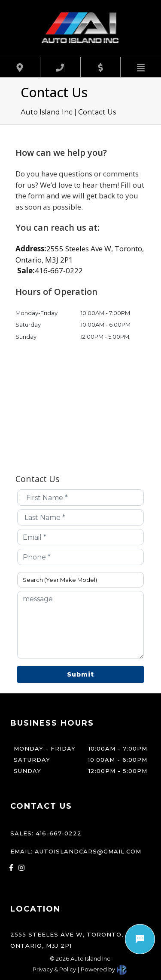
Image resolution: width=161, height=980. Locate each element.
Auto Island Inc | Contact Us (68, 112)
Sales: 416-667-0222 (46, 833)
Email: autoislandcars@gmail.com (76, 851)
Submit (80, 674)
